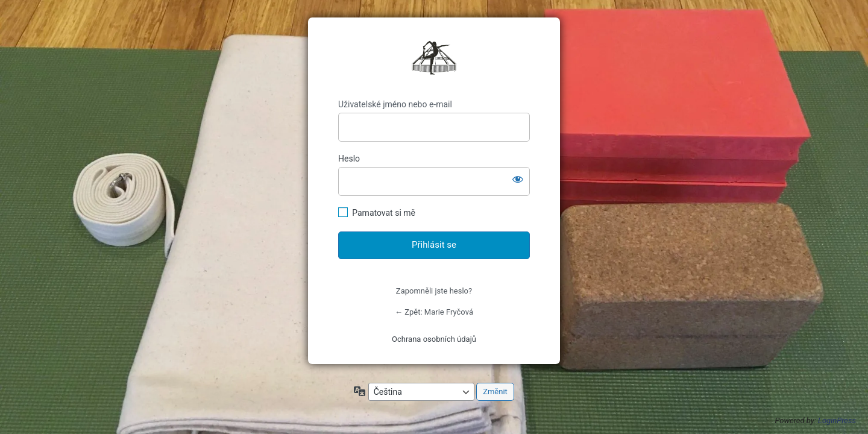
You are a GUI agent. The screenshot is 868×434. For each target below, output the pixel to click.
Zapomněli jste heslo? (434, 291)
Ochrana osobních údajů (434, 339)
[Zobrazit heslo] (518, 179)
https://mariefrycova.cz (434, 58)
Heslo (349, 159)
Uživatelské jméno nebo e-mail (395, 104)
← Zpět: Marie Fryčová (434, 312)
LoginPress (837, 420)
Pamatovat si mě (384, 213)
